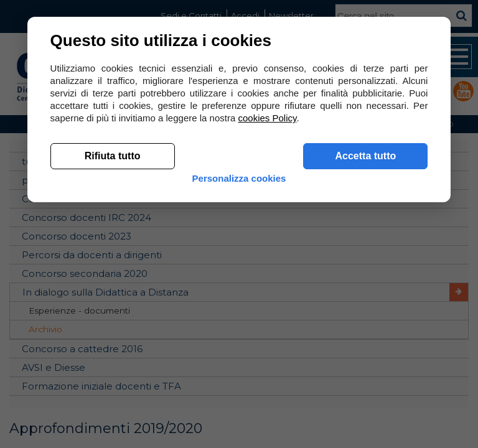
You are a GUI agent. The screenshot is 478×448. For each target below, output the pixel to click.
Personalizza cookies (239, 179)
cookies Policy (269, 119)
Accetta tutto (363, 156)
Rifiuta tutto (115, 156)
